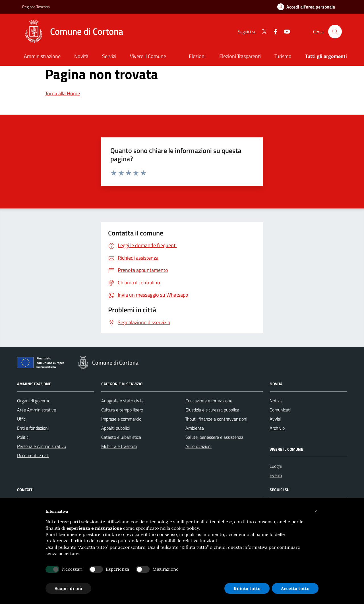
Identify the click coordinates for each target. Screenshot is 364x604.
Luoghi (276, 466)
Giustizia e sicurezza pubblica (212, 410)
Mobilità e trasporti (119, 446)
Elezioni (197, 56)
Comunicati (280, 410)
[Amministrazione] (42, 57)
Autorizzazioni (198, 446)
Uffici (22, 419)
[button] (316, 511)
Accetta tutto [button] (295, 588)
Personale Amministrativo (42, 446)
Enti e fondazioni (33, 428)
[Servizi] (109, 57)
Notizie (276, 401)
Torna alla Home (63, 93)
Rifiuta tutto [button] (247, 588)
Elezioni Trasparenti (240, 56)
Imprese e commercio (121, 419)
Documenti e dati (33, 455)
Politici (23, 437)
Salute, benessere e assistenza (214, 437)
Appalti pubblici (115, 428)
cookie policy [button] (185, 528)
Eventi (276, 475)
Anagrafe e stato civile (122, 401)
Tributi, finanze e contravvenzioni (216, 419)
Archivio (277, 428)
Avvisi (275, 419)
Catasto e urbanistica (121, 437)
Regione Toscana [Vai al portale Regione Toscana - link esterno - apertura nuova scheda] (36, 7)
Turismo (283, 56)
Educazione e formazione (209, 401)
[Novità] (81, 57)
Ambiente (195, 428)
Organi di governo (34, 401)
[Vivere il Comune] (148, 57)
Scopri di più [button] (68, 588)
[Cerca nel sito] (335, 32)
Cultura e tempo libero (122, 410)
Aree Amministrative (37, 410)
